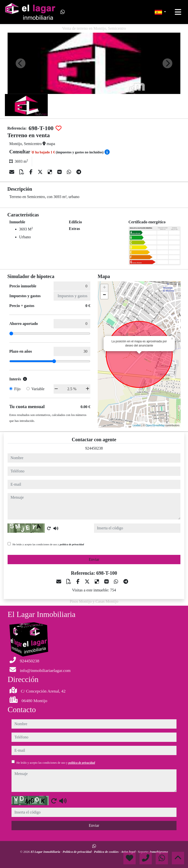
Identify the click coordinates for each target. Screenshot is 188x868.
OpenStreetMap (155, 425)
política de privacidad (72, 544)
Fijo (17, 389)
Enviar (94, 559)
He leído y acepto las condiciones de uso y (48, 544)
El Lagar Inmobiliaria (46, 852)
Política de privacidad (77, 852)
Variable (38, 389)
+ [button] (104, 288)
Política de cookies (107, 852)
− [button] (104, 295)
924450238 (94, 448)
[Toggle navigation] (178, 12)
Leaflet (137, 425)
